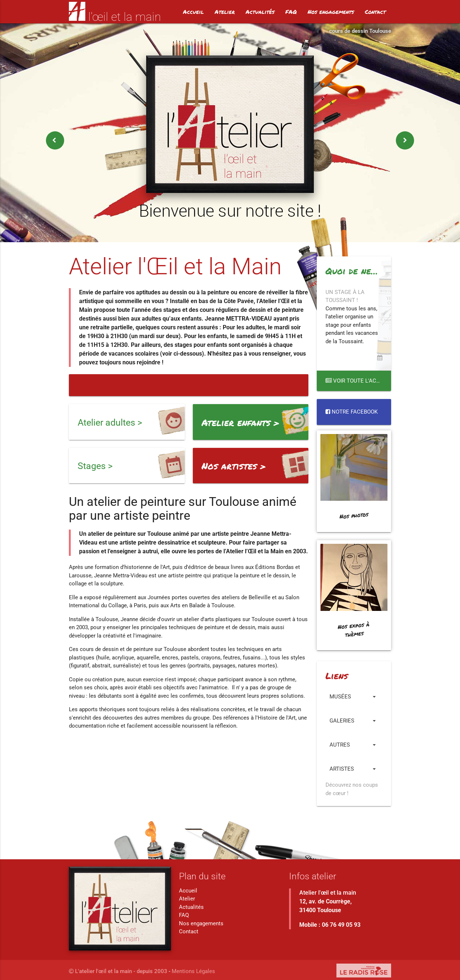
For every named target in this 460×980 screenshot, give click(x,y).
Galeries (354, 721)
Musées (354, 697)
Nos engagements (331, 12)
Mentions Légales (193, 971)
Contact (375, 12)
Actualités (260, 12)
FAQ (291, 12)
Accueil (193, 12)
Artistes (354, 769)
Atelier (225, 12)
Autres (354, 745)
